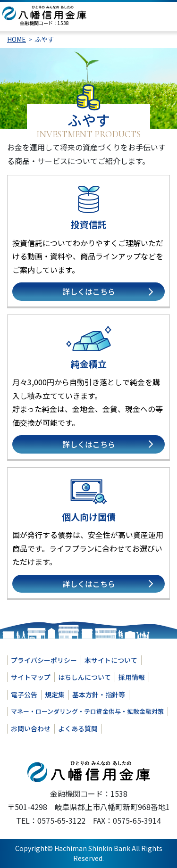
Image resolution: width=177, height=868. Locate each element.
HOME (17, 39)
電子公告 (24, 694)
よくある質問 (78, 728)
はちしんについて (84, 677)
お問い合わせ (31, 728)
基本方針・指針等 (99, 694)
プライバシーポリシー (44, 660)
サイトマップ (31, 677)
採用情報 (132, 677)
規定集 (55, 694)
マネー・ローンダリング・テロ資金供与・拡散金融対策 (87, 711)
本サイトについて (111, 660)
